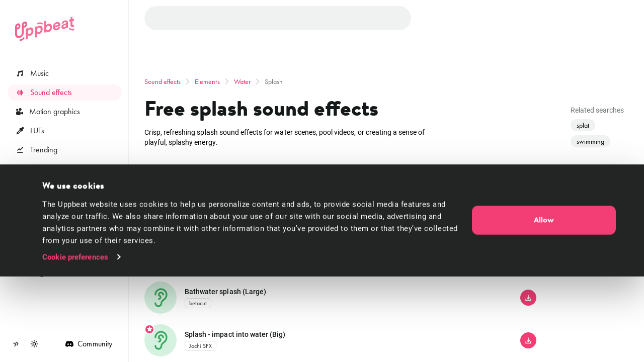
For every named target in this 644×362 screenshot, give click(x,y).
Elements (207, 81)
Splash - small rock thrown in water (240, 248)
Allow (544, 306)
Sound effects (163, 81)
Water (242, 81)
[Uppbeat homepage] (45, 29)
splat (583, 125)
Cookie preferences (75, 342)
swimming (590, 141)
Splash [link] (274, 81)
